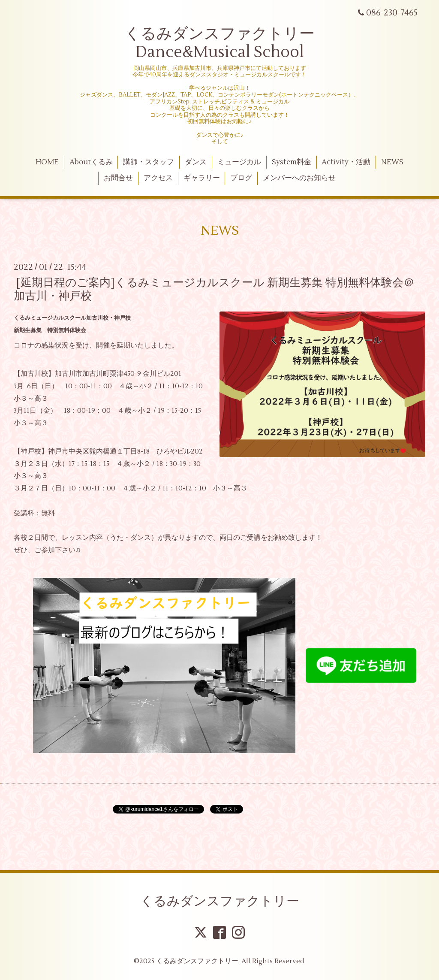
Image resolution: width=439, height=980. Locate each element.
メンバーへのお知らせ (299, 178)
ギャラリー (202, 178)
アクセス (158, 178)
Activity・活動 (346, 162)
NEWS (392, 162)
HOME (47, 162)
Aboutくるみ (91, 162)
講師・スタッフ (149, 162)
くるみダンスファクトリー (220, 901)
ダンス (196, 162)
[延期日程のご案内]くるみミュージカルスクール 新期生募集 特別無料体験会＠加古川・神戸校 (214, 289)
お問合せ (118, 178)
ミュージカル (239, 162)
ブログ (241, 178)
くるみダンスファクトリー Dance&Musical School (220, 43)
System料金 (292, 162)
